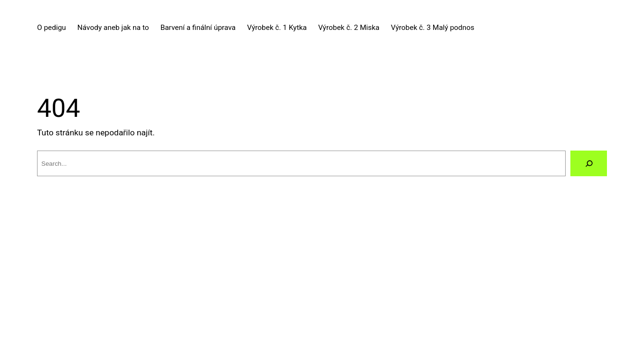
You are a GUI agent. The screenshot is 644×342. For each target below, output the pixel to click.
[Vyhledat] (589, 163)
